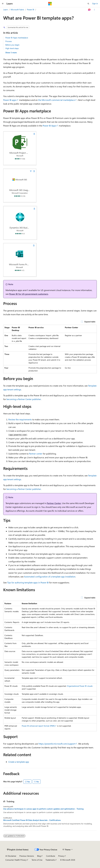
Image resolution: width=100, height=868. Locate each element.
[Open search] (88, 4)
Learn (6, 10)
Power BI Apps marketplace (17, 38)
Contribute (51, 856)
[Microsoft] (50, 4)
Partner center (36, 454)
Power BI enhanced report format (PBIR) (38, 726)
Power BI (31, 10)
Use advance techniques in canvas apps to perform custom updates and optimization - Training (43, 809)
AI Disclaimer (11, 856)
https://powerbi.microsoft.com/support (57, 744)
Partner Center (54, 503)
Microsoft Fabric (17, 10)
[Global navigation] (3, 4)
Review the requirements (20, 419)
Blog (39, 856)
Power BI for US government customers (29, 294)
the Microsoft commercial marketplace (56, 100)
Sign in (95, 3)
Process (9, 41)
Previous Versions (27, 856)
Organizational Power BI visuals (80, 686)
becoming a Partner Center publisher (24, 399)
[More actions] (94, 10)
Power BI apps (10, 100)
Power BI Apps (49, 126)
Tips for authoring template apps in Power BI (28, 582)
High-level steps (12, 48)
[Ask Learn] (89, 10)
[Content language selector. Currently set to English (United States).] (18, 850)
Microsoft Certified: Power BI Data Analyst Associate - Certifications (32, 820)
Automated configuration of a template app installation (50, 577)
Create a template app (19, 762)
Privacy (61, 856)
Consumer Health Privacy (16, 860)
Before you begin (12, 45)
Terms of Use (37, 860)
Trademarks (50, 860)
